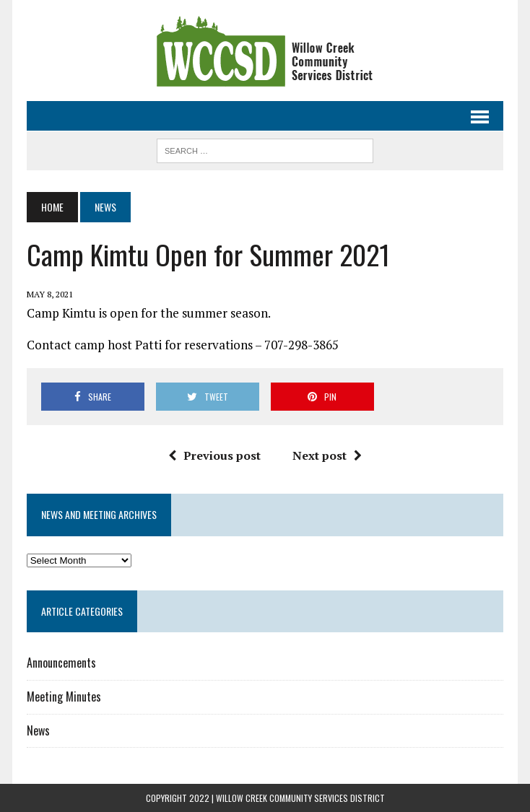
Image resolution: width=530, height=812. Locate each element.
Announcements (61, 663)
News (38, 730)
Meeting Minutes (64, 697)
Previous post (214, 455)
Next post (327, 455)
